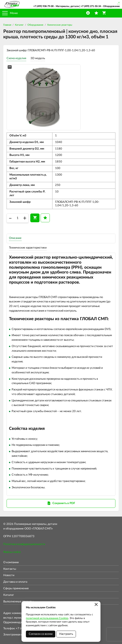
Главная (7, 25)
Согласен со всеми (41, 634)
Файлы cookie (12, 552)
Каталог (19, 25)
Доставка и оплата (15, 582)
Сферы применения (16, 588)
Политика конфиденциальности (24, 544)
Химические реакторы (60, 25)
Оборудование (35, 25)
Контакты (10, 569)
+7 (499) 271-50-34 (91, 6)
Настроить (66, 634)
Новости (9, 575)
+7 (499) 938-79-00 (43, 6)
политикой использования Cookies (47, 618)
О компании (11, 562)
